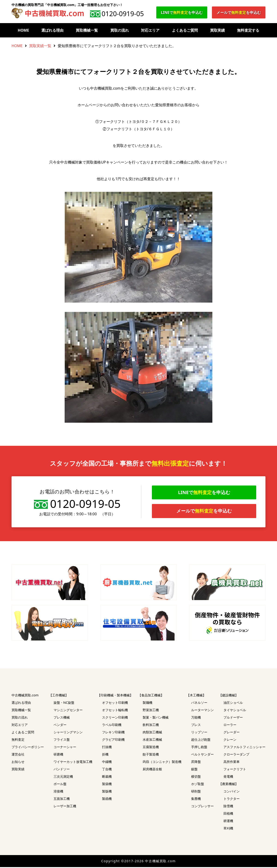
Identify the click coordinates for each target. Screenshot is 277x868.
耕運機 (228, 822)
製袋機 (107, 785)
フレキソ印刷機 (113, 733)
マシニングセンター (68, 711)
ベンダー (60, 726)
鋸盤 (194, 770)
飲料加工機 (151, 726)
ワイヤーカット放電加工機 (73, 763)
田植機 (228, 814)
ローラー (230, 726)
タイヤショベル (235, 711)
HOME (23, 30)
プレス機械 (62, 718)
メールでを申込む (239, 12)
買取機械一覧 (87, 30)
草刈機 (228, 829)
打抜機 (107, 748)
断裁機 (107, 777)
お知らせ (18, 763)
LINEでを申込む (182, 12)
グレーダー (232, 733)
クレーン (230, 740)
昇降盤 (196, 763)
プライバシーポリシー (28, 748)
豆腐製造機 (151, 748)
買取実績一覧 (40, 46)
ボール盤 (60, 785)
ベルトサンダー (202, 755)
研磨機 (58, 755)
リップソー (199, 733)
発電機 (228, 777)
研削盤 (196, 792)
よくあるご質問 (185, 30)
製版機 (107, 792)
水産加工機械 (152, 740)
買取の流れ (120, 30)
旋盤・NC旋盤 (64, 703)
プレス (196, 726)
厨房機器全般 (152, 770)
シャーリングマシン (68, 733)
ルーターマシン (202, 711)
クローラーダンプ (236, 755)
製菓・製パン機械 (156, 718)
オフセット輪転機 (115, 711)
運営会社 (18, 755)
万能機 (196, 718)
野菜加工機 (151, 711)
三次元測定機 (63, 777)
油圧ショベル (233, 703)
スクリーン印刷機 (115, 718)
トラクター (232, 800)
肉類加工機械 (152, 733)
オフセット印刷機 (115, 703)
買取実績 (217, 30)
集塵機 (196, 800)
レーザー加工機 (65, 807)
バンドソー (62, 770)
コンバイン (232, 792)
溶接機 (58, 792)
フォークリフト (235, 770)
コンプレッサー (202, 807)
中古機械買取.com (25, 696)
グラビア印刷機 (113, 740)
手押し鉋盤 (199, 748)
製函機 (107, 800)
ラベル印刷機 (112, 726)
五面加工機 (62, 800)
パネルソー (199, 703)
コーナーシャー (65, 748)
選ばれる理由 (52, 30)
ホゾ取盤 (198, 785)
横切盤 (196, 777)
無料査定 (18, 740)
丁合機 (107, 770)
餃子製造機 (151, 755)
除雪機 (228, 807)
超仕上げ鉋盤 (201, 740)
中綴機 (107, 763)
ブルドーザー (233, 718)
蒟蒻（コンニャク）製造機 (162, 763)
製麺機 (148, 703)
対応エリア (150, 30)
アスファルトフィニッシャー (244, 748)
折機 (105, 755)
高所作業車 (232, 763)
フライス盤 (62, 740)
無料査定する (248, 30)
